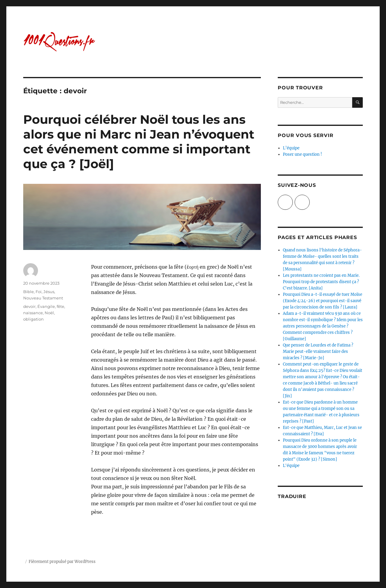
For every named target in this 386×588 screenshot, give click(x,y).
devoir (29, 306)
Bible (28, 292)
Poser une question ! (302, 154)
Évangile (46, 306)
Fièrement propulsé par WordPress (62, 562)
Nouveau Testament (43, 298)
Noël (49, 313)
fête (60, 306)
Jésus (49, 292)
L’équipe (291, 148)
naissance (33, 313)
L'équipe (291, 466)
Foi (39, 292)
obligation (33, 319)
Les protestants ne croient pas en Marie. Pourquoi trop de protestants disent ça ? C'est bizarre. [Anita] (321, 282)
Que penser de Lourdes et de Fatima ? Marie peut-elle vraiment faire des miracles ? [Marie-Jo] (318, 352)
